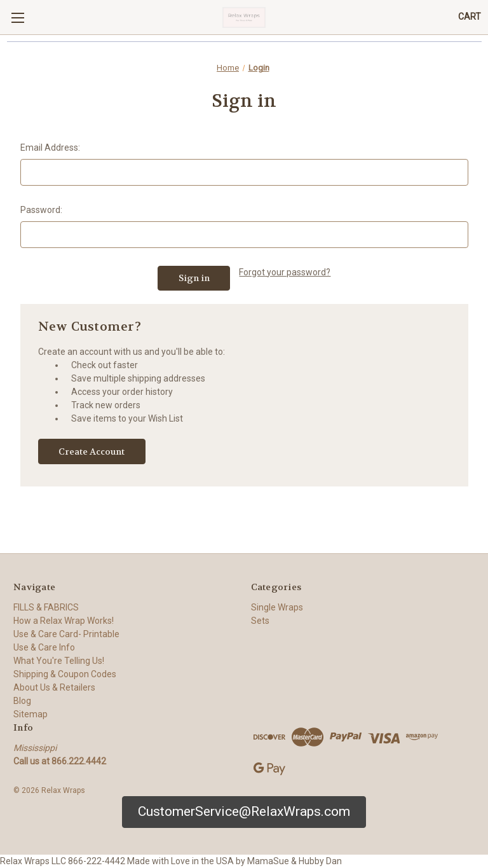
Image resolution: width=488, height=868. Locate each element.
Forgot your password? (285, 272)
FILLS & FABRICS (46, 607)
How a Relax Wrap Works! (64, 621)
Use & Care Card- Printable (66, 634)
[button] (244, 812)
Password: (41, 210)
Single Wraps (277, 607)
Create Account (91, 451)
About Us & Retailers (54, 687)
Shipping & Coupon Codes (65, 674)
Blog (22, 701)
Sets (260, 621)
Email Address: (50, 148)
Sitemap (30, 714)
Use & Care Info (44, 647)
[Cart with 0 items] (470, 17)
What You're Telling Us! (59, 661)
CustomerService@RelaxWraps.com (244, 811)
